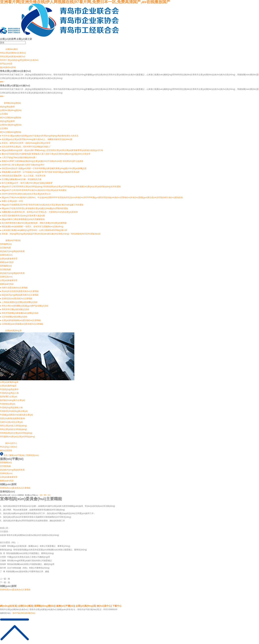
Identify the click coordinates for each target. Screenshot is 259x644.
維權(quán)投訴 (7, 284)
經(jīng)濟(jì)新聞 (7, 121)
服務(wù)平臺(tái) (17, 455)
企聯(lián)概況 (25, 606)
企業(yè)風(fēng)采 (86, 606)
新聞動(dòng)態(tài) (45, 606)
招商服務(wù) (6, 266)
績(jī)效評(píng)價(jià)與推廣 (12, 273)
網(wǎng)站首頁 (8, 606)
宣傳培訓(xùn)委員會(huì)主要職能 (15, 488)
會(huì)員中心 (104, 606)
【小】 (49, 495)
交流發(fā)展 (5, 269)
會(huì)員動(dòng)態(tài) (11, 132)
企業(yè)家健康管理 (9, 280)
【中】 (45, 495)
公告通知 (4, 128)
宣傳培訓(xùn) (6, 277)
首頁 (6, 455)
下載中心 (117, 606)
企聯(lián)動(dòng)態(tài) (11, 125)
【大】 (41, 495)
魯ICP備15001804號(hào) (24, 613)
